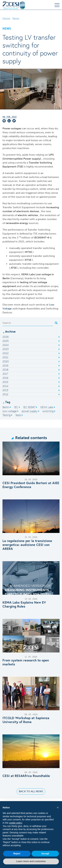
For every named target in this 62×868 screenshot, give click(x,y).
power (53, 197)
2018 (5, 370)
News (16, 18)
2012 (5, 394)
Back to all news (31, 791)
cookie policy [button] (15, 823)
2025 (6, 341)
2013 (5, 390)
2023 (6, 349)
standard (16, 294)
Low (39, 274)
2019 (5, 366)
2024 (6, 345)
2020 (6, 361)
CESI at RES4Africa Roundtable (26, 776)
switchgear (19, 309)
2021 (5, 357)
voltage (47, 274)
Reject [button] (17, 854)
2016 (5, 378)
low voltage (40, 282)
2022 (6, 353)
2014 (5, 386)
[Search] (28, 323)
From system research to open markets (26, 662)
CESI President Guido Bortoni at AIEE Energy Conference (31, 485)
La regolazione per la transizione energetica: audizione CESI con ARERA (27, 545)
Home (6, 18)
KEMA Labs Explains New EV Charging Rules (24, 604)
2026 (6, 337)
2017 (5, 374)
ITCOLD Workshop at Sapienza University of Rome (26, 720)
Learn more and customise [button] (31, 861)
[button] (58, 808)
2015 (5, 382)
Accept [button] (45, 854)
